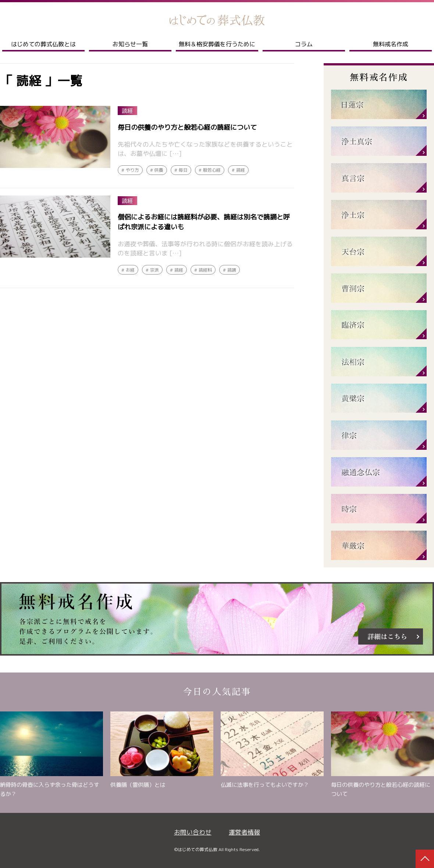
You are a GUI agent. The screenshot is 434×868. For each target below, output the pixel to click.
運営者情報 (244, 832)
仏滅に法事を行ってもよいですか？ (265, 785)
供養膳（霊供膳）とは (138, 785)
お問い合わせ (193, 832)
